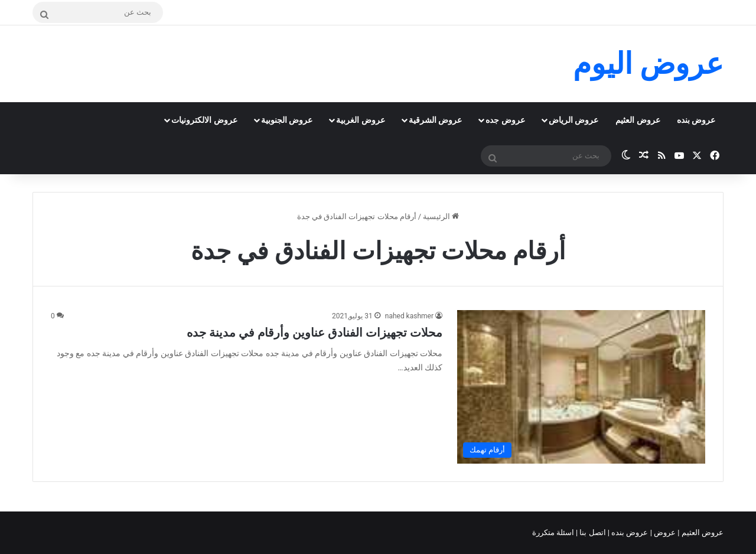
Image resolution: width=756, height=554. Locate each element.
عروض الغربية (360, 120)
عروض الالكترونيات (204, 120)
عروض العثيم (638, 120)
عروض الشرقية (435, 120)
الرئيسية (441, 216)
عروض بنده (696, 120)
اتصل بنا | (592, 532)
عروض (665, 532)
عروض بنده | (629, 532)
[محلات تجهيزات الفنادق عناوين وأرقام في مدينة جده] (581, 387)
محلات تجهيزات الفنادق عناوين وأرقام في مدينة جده (315, 333)
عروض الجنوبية (287, 120)
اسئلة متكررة (554, 532)
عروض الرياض (573, 120)
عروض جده (505, 120)
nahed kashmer (409, 316)
